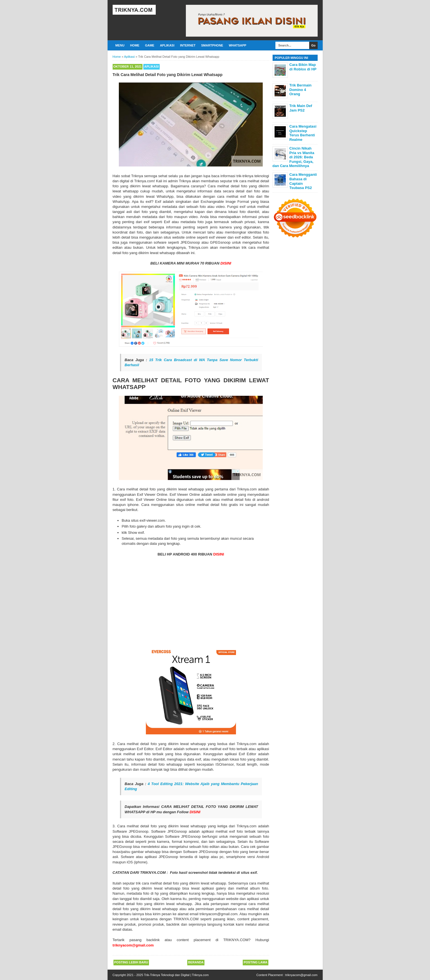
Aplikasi (167, 45)
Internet (188, 45)
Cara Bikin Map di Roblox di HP (303, 67)
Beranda (196, 962)
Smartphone (212, 45)
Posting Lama (255, 962)
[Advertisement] (191, 602)
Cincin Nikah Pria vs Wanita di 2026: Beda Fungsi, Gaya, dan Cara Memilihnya (293, 157)
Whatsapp (237, 45)
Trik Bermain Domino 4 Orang (301, 90)
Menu (120, 45)
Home (135, 45)
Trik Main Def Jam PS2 (301, 108)
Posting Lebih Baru (131, 962)
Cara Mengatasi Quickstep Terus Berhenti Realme (303, 133)
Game (150, 45)
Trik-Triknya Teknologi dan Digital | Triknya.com (176, 975)
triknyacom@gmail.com (301, 975)
